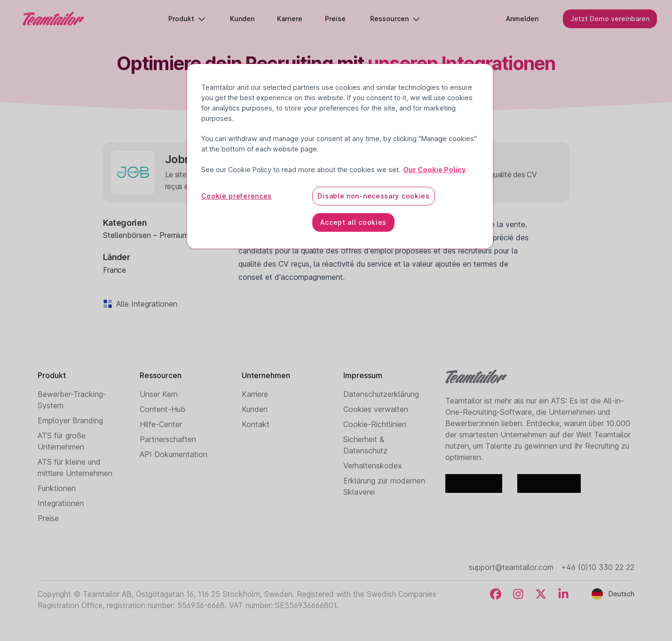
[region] (340, 156)
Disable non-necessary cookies (373, 196)
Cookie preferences (237, 196)
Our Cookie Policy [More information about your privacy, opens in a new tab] (435, 170)
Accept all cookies (353, 222)
